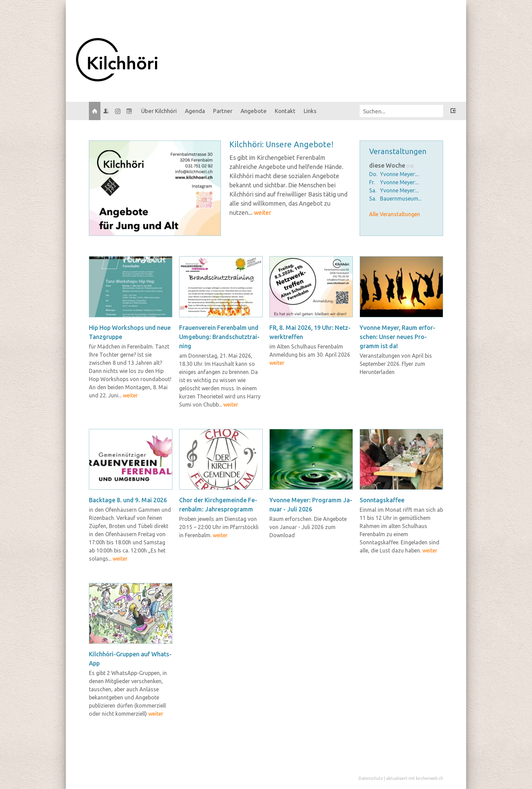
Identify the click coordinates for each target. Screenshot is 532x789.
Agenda (195, 111)
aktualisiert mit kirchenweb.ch (415, 778)
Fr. (372, 182)
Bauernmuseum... (401, 199)
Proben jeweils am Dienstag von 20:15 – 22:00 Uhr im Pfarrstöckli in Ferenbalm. (219, 527)
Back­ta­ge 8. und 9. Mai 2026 (128, 500)
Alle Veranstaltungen (395, 214)
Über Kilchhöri (159, 111)
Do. (373, 174)
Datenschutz (371, 778)
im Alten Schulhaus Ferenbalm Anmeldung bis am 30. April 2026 (310, 355)
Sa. (373, 190)
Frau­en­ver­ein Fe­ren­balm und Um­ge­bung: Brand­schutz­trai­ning (219, 337)
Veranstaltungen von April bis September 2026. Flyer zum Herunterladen (396, 364)
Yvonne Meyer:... (399, 174)
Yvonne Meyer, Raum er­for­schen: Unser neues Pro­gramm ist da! (397, 337)
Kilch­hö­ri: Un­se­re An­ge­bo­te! (281, 144)
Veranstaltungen (398, 151)
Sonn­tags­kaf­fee (382, 500)
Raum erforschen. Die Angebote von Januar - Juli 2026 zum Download (308, 527)
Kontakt (285, 111)
